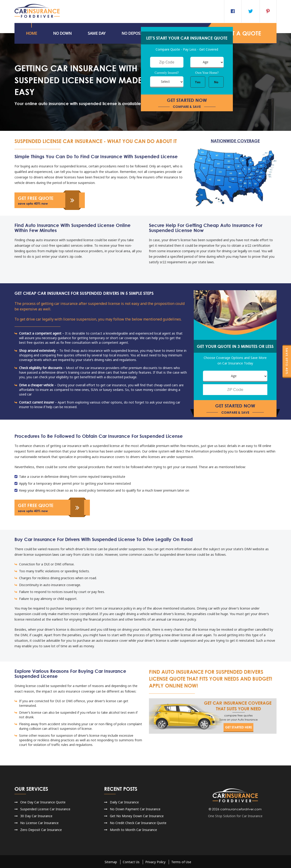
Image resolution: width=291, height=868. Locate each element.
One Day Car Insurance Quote (43, 801)
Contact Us (131, 861)
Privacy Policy (155, 861)
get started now (187, 103)
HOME (31, 33)
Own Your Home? (207, 73)
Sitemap (111, 861)
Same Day (97, 33)
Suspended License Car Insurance (45, 808)
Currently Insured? (167, 73)
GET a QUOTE (241, 33)
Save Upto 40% (287, 361)
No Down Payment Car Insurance (135, 808)
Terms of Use (181, 861)
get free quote (47, 201)
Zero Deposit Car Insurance (41, 829)
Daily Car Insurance (124, 801)
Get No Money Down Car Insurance (137, 815)
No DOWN (62, 33)
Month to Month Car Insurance (133, 829)
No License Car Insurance (39, 822)
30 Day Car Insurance (36, 815)
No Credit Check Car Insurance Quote (138, 822)
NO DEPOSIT (133, 33)
